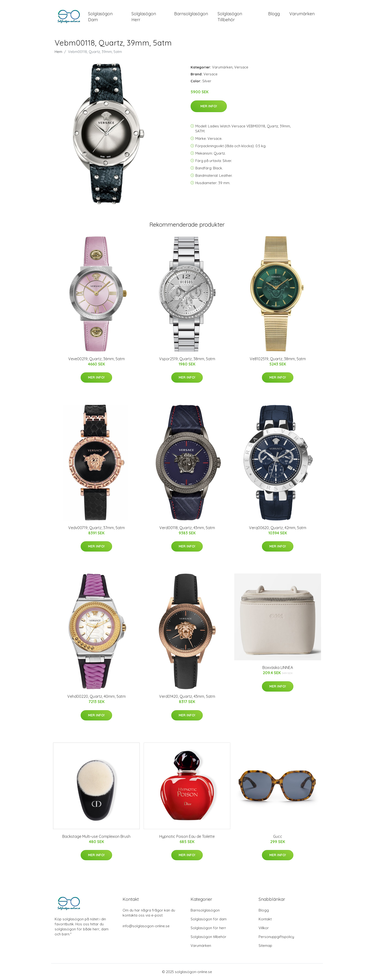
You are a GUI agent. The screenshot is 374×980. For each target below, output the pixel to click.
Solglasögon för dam (209, 919)
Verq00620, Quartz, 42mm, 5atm (278, 528)
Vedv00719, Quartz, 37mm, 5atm (96, 528)
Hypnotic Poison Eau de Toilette (187, 836)
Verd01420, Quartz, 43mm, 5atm (187, 696)
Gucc (278, 836)
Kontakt (265, 919)
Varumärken (302, 14)
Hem (58, 52)
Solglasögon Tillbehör (230, 17)
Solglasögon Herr (144, 17)
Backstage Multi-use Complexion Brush (96, 836)
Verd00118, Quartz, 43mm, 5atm (187, 528)
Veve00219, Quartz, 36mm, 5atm (96, 359)
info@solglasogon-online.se (146, 926)
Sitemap (265, 946)
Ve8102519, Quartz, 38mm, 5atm (278, 359)
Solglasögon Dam (100, 17)
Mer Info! (209, 106)
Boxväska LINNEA (278, 667)
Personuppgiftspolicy (276, 937)
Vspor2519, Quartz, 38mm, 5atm (187, 359)
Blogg (274, 14)
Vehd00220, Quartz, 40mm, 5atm (96, 696)
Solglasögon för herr (208, 928)
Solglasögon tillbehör (208, 937)
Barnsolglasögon (191, 14)
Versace (241, 67)
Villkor (264, 928)
